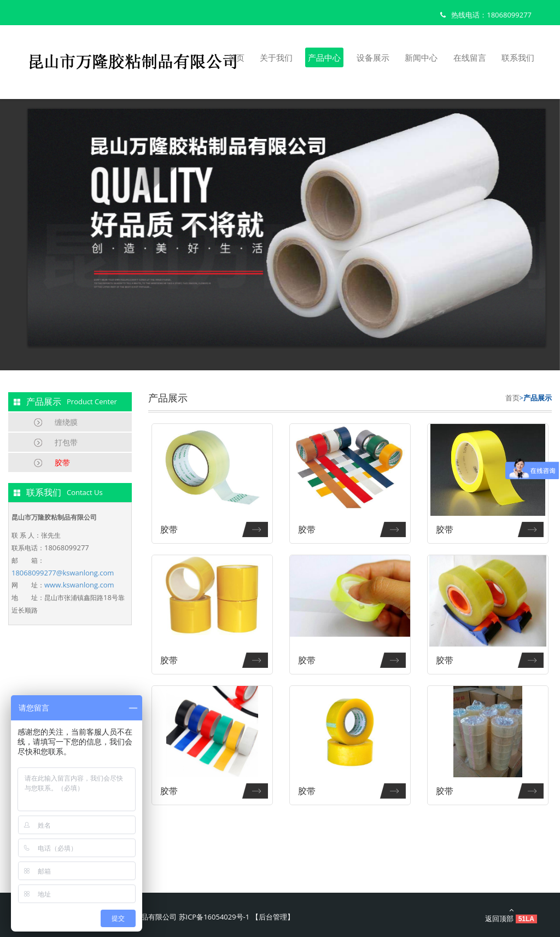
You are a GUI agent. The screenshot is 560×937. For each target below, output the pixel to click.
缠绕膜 (66, 422)
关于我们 (276, 57)
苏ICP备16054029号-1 (214, 917)
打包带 (66, 442)
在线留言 (470, 57)
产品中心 (324, 57)
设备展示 (373, 57)
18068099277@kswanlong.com (63, 573)
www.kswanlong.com (79, 585)
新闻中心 (421, 57)
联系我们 (518, 57)
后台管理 (273, 917)
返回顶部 (511, 915)
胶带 (62, 462)
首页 (236, 57)
